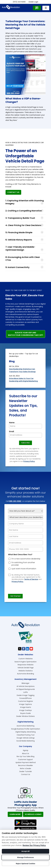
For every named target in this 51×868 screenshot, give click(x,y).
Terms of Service (31, 579)
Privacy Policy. (18, 582)
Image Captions (25, 704)
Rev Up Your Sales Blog (25, 756)
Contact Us (13, 192)
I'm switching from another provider (23, 564)
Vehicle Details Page (26, 668)
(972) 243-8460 (19, 2)
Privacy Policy (29, 461)
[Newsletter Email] (25, 435)
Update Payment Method (26, 762)
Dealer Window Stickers (25, 716)
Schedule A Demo (33, 814)
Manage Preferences (26, 857)
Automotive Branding (25, 674)
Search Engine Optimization (25, 662)
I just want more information (24, 569)
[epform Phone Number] (25, 549)
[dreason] (10, 559)
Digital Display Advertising (26, 732)
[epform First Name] (25, 530)
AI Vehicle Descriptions (26, 686)
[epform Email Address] (25, 543)
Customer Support (25, 759)
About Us (25, 753)
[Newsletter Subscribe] (25, 443)
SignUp (26, 750)
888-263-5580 (15, 501)
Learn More (15, 814)
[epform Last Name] (25, 536)
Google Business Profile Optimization (26, 729)
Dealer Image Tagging (26, 695)
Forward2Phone (26, 698)
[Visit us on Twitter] (20, 649)
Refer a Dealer (26, 768)
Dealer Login (33, 2)
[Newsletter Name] (25, 426)
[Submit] (15, 596)
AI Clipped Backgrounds (26, 689)
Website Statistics (26, 671)
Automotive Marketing (25, 726)
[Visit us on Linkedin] (27, 649)
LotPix (26, 692)
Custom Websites (26, 659)
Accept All (25, 851)
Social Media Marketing (25, 741)
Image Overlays (25, 710)
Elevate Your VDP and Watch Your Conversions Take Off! (26, 334)
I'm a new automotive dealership (26, 559)
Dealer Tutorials (26, 771)
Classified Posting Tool (25, 735)
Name (12, 423)
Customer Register (26, 701)
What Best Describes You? (20, 555)
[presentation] (25, 587)
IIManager (25, 683)
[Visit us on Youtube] (31, 649)
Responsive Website (26, 665)
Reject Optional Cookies (26, 864)
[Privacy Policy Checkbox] (10, 575)
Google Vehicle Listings (26, 738)
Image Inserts (26, 707)
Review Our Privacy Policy (34, 845)
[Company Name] (25, 524)
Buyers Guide (26, 713)
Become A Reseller (26, 765)
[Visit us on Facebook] (24, 649)
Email (12, 431)
